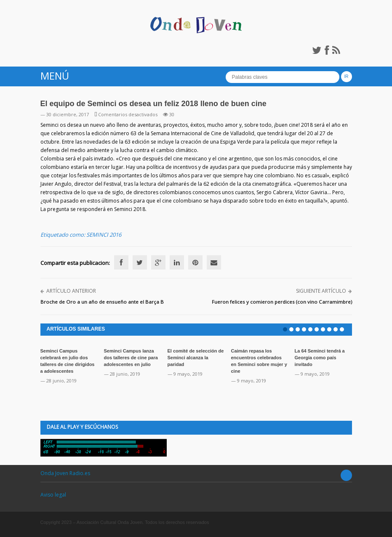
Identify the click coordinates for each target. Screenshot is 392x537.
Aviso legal (53, 495)
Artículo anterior (71, 291)
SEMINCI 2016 (104, 235)
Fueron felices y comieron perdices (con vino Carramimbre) (282, 302)
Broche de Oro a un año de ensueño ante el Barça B (102, 302)
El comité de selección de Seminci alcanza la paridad (196, 358)
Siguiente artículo (321, 291)
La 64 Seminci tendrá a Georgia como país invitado (320, 358)
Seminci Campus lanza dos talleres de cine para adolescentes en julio (131, 358)
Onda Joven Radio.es (65, 473)
